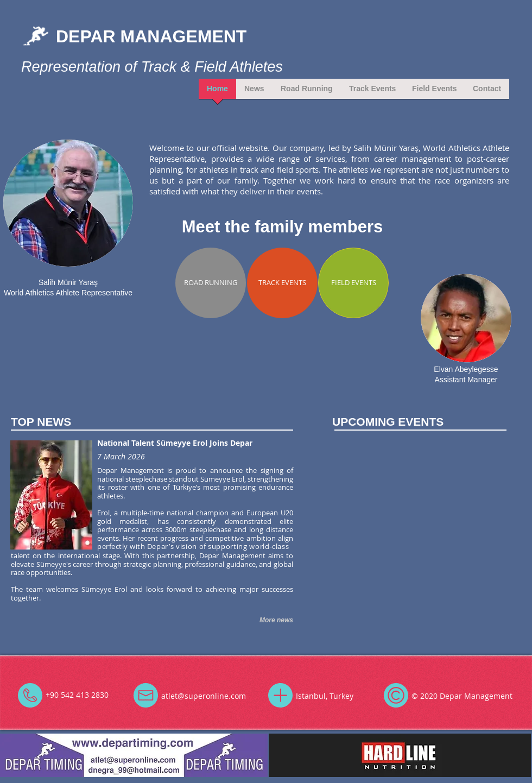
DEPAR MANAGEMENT (151, 36)
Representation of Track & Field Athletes (152, 67)
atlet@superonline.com (204, 696)
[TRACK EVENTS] (282, 283)
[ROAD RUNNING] (211, 283)
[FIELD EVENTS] (353, 283)
